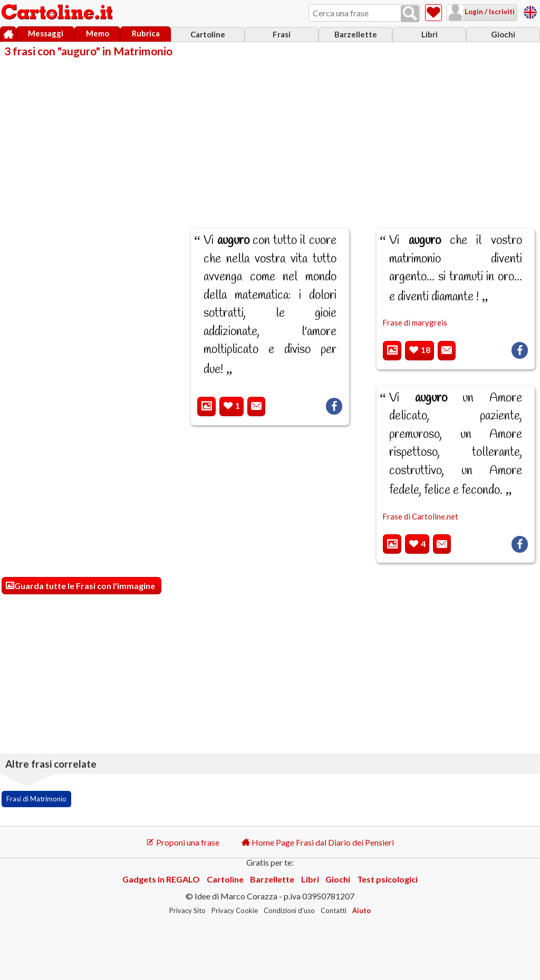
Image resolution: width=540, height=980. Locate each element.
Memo (98, 33)
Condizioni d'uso (289, 910)
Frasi (282, 34)
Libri (430, 34)
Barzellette (356, 34)
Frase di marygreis (415, 322)
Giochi (503, 34)
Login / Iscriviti (489, 12)
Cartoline (208, 34)
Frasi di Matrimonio (36, 799)
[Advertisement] (270, 136)
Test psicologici (387, 879)
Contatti (334, 910)
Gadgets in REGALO (161, 879)
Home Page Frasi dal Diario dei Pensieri (318, 842)
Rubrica (146, 33)
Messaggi (46, 33)
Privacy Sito (187, 910)
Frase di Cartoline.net (420, 516)
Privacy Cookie (235, 910)
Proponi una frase (183, 842)
